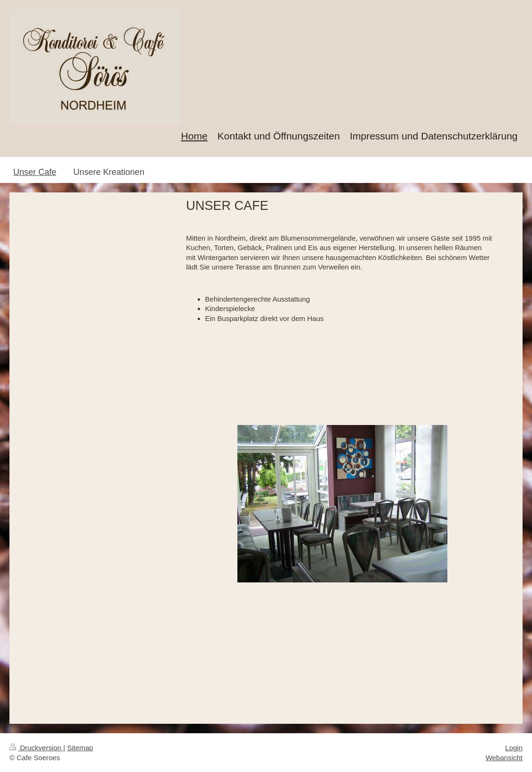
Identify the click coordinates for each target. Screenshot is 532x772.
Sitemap (80, 748)
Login (514, 748)
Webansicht (504, 758)
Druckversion (36, 748)
